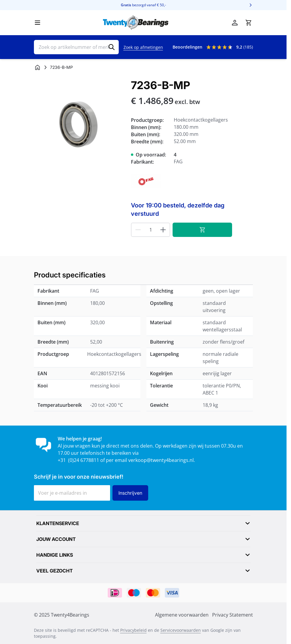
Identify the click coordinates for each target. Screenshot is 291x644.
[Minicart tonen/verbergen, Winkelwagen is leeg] (248, 23)
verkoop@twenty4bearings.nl (161, 460)
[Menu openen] (37, 23)
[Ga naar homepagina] (37, 67)
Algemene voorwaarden (182, 615)
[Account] (235, 23)
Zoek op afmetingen (143, 47)
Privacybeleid (133, 630)
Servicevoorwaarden (181, 630)
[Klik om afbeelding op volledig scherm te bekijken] (80, 125)
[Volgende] (251, 5)
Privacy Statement (233, 615)
